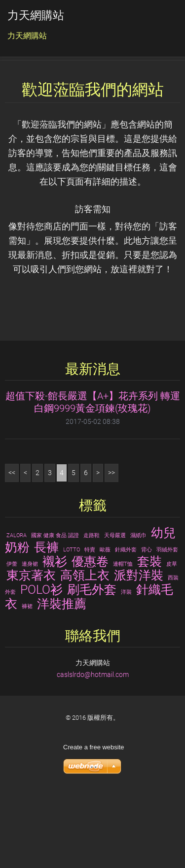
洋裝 (126, 665)
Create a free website (94, 820)
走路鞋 (92, 608)
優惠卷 (90, 634)
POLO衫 (41, 662)
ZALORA (17, 608)
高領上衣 (85, 648)
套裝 (149, 634)
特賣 (90, 623)
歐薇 (105, 623)
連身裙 (30, 636)
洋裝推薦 (62, 676)
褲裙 (27, 679)
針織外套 (126, 623)
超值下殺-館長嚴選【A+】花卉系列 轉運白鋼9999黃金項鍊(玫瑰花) (93, 475)
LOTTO (72, 623)
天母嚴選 (115, 608)
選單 (158, 22)
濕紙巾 (138, 608)
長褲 (46, 620)
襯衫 (55, 634)
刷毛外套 (92, 662)
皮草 (172, 636)
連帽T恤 (123, 636)
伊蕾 (12, 636)
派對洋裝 (139, 648)
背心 (147, 623)
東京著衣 (31, 648)
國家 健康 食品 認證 (55, 608)
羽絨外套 (167, 623)
